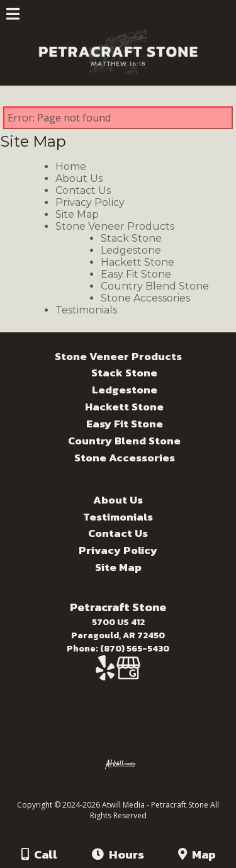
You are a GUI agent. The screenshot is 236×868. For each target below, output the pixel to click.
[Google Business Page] (128, 674)
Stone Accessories (145, 298)
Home (71, 166)
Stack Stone (131, 238)
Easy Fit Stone (136, 274)
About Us (79, 178)
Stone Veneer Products (115, 226)
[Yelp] (106, 674)
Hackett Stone (138, 262)
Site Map (77, 214)
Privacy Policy (90, 202)
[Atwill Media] (129, 791)
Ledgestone (131, 250)
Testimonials (86, 310)
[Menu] (13, 16)
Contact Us (83, 190)
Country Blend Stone (155, 286)
